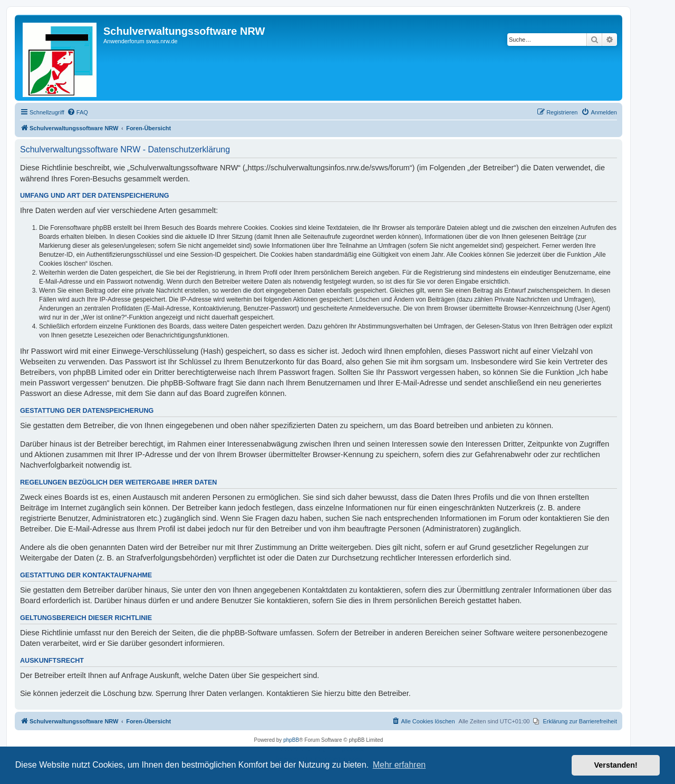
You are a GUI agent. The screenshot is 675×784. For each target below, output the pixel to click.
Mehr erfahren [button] (399, 765)
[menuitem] (78, 112)
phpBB (291, 740)
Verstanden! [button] (616, 765)
